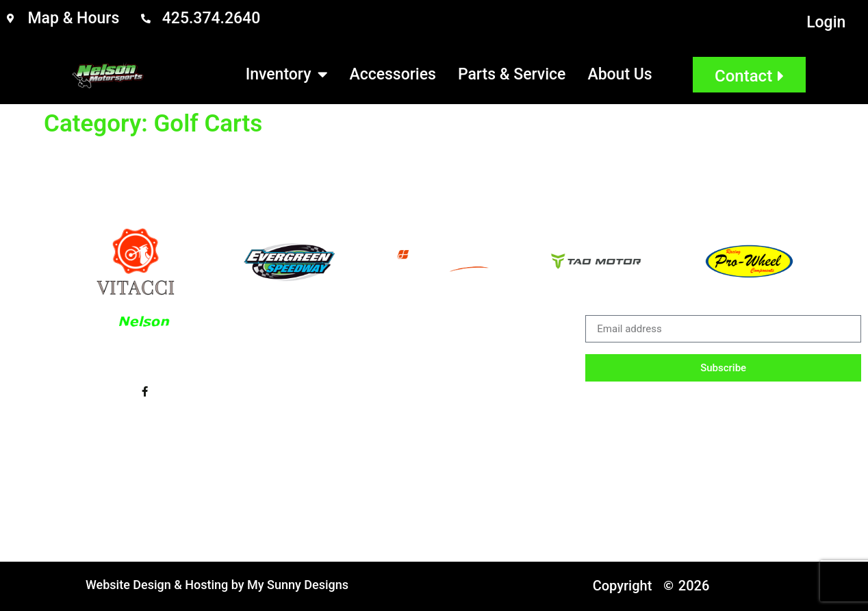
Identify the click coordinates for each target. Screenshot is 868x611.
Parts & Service (512, 74)
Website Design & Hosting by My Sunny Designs (217, 585)
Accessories (392, 74)
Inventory (287, 74)
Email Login (177, 462)
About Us (620, 74)
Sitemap (269, 462)
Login (826, 22)
